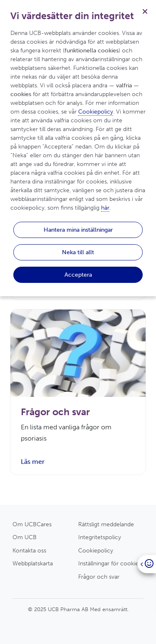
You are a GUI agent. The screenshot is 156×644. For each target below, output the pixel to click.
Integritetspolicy (100, 537)
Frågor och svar (99, 577)
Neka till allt (78, 252)
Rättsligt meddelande (106, 524)
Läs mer (33, 462)
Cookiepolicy (96, 550)
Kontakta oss (29, 550)
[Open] (147, 564)
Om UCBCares (32, 524)
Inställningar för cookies (110, 563)
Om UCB (25, 537)
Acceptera (78, 275)
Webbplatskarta (33, 563)
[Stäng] (145, 11)
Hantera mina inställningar (78, 230)
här (105, 208)
